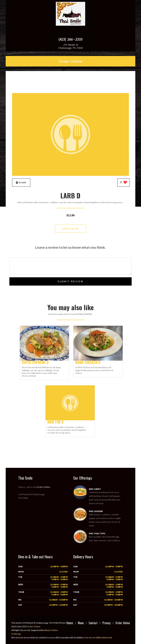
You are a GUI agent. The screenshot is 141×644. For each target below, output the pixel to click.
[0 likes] (124, 183)
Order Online (70, 61)
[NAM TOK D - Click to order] (70, 419)
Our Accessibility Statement (98, 637)
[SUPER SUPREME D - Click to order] (44, 360)
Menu (81, 623)
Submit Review (70, 281)
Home (70, 623)
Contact (93, 623)
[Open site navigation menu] (70, 32)
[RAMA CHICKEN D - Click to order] (98, 360)
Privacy (106, 623)
